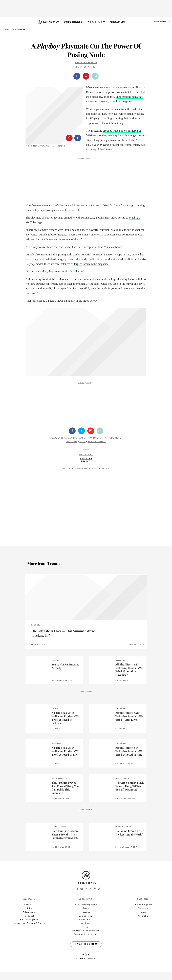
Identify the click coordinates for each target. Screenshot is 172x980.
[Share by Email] (95, 76)
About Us (29, 913)
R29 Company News (86, 913)
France (143, 920)
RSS (86, 935)
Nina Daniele (33, 213)
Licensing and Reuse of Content (29, 931)
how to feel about (130, 87)
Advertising (29, 920)
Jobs (29, 916)
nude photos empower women (107, 92)
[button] (155, 25)
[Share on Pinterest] (86, 76)
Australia (143, 924)
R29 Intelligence (29, 928)
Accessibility (86, 928)
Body (82, 450)
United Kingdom (143, 913)
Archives (86, 931)
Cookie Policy (86, 924)
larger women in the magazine (91, 272)
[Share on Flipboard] (91, 439)
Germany (143, 916)
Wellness (72, 450)
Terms (86, 916)
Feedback (29, 924)
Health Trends (97, 450)
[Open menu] (4, 20)
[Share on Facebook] (77, 76)
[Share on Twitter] (81, 439)
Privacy (86, 920)
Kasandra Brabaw (86, 63)
